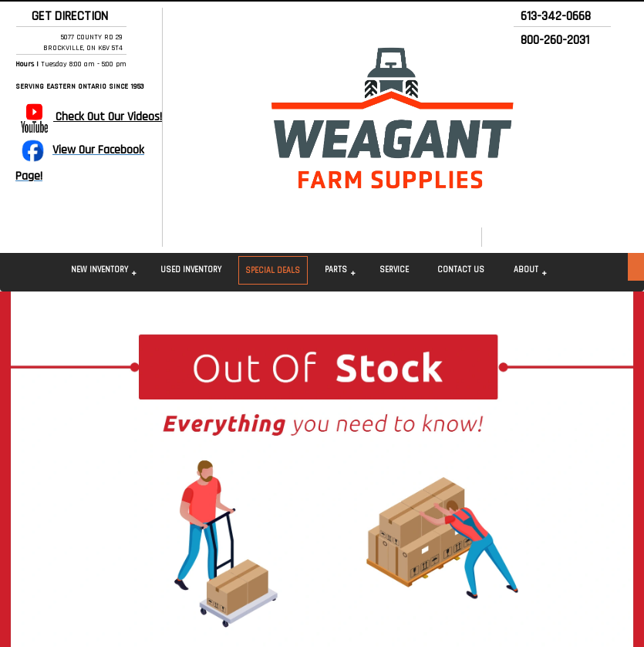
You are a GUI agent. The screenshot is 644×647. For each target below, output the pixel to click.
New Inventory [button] (99, 270)
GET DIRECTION (67, 16)
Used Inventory (191, 270)
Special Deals (273, 271)
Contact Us (461, 270)
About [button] (526, 270)
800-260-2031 (555, 40)
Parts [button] (336, 270)
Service (394, 270)
